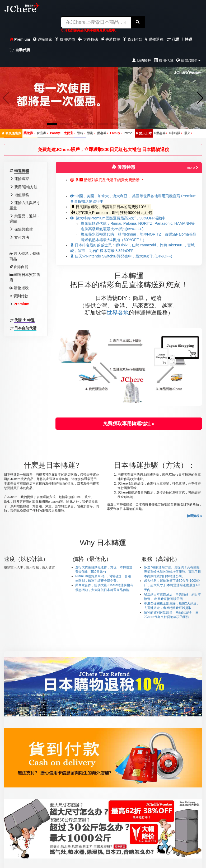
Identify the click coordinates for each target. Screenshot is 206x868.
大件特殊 (88, 39)
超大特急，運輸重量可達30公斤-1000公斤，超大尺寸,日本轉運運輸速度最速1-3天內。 (172, 585)
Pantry (56, 133)
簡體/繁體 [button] (188, 60)
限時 (81, 133)
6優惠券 (161, 133)
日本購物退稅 (156, 150)
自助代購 (20, 50)
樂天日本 (144, 133)
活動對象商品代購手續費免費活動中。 (90, 30)
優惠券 (102, 133)
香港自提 (110, 39)
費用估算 (164, 60)
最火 (188, 133)
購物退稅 (154, 39)
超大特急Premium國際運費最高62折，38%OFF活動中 (118, 218)
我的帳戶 (142, 60)
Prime (129, 133)
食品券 (42, 133)
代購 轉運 (179, 39)
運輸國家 (43, 39)
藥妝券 (29, 133)
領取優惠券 (11, 133)
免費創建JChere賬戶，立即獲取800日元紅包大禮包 (90, 150)
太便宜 (69, 133)
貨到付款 (133, 39)
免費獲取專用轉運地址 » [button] (129, 424)
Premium (20, 39)
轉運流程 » (194, 516)
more (192, 168)
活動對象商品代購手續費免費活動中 (107, 180)
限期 (91, 133)
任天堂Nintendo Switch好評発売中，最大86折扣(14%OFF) (121, 256)
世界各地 (118, 313)
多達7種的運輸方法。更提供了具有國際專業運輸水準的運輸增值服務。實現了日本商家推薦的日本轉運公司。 (172, 572)
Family (116, 133)
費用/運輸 (65, 39)
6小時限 (176, 133)
